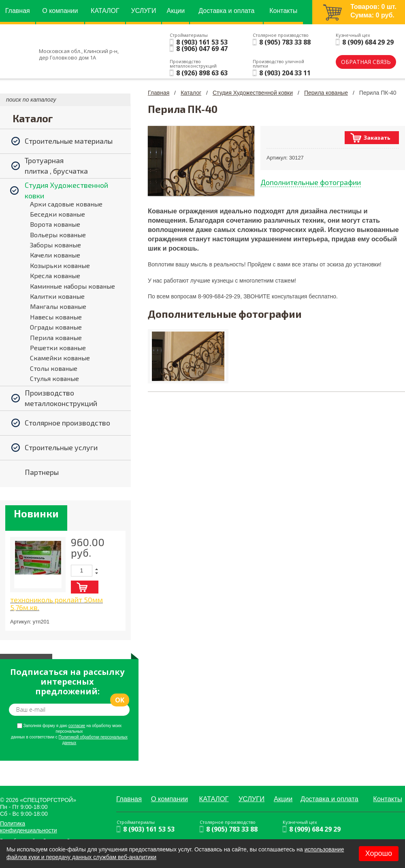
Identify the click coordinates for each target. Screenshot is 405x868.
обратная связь (366, 62)
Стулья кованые (54, 378)
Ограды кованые (56, 327)
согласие (77, 726)
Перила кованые (56, 337)
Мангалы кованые (58, 306)
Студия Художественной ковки (253, 93)
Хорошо (379, 853)
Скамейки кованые (60, 358)
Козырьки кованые (60, 265)
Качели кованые (55, 255)
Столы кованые (54, 368)
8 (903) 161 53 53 (202, 42)
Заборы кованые (55, 245)
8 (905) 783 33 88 (285, 42)
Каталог (191, 93)
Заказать (377, 137)
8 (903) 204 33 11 (285, 73)
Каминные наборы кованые (72, 286)
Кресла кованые (55, 276)
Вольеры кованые (58, 235)
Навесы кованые (56, 317)
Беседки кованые (58, 214)
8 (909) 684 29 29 (368, 42)
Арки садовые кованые (66, 204)
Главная (159, 93)
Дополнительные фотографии (311, 182)
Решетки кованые (58, 348)
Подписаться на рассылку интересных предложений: (67, 682)
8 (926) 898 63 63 (202, 73)
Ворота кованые (55, 224)
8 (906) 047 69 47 (202, 49)
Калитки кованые (57, 296)
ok (120, 700)
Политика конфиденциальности (29, 827)
